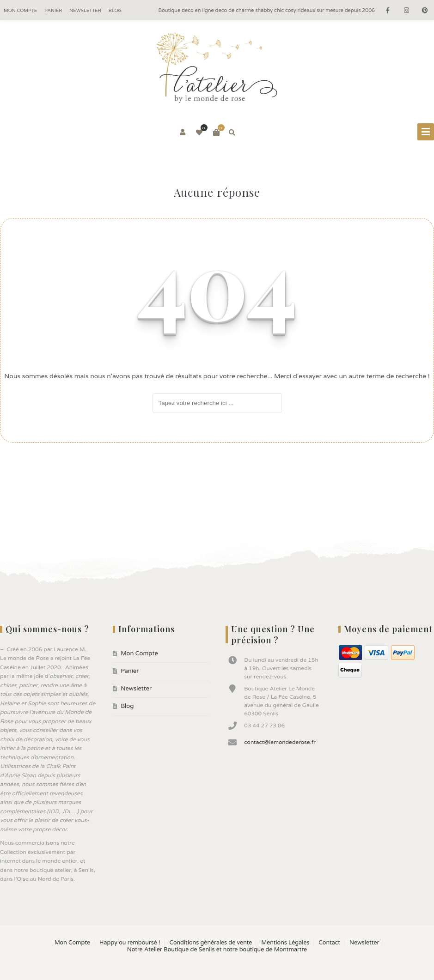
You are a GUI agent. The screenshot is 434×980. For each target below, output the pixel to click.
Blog (115, 11)
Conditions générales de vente (211, 943)
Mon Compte (20, 11)
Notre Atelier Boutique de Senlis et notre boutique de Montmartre (217, 950)
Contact (329, 943)
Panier (53, 11)
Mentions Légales (285, 943)
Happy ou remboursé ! (130, 943)
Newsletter (85, 11)
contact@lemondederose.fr (280, 742)
